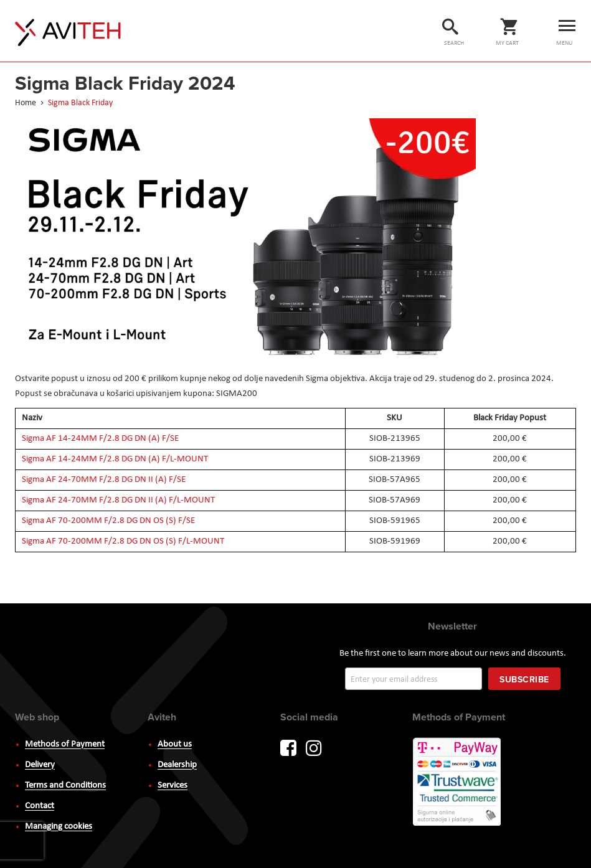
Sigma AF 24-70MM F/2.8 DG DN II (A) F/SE (104, 480)
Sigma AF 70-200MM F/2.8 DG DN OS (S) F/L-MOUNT (123, 541)
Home (26, 103)
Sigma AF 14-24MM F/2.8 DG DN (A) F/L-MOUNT (115, 459)
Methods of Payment (65, 744)
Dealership (177, 765)
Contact (40, 806)
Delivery (40, 765)
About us (175, 744)
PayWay (458, 783)
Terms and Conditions (65, 785)
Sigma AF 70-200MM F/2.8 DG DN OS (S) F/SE (108, 521)
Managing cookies (59, 827)
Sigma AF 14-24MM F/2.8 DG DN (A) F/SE (100, 439)
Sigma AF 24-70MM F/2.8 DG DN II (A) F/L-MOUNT (118, 500)
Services (173, 785)
